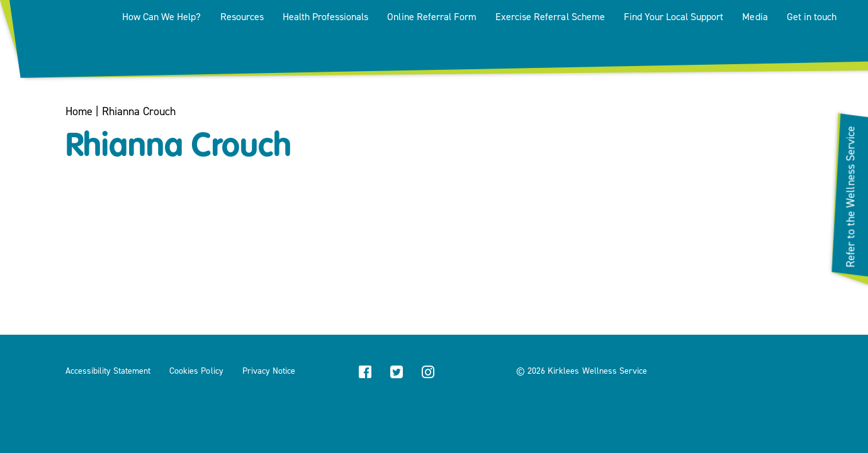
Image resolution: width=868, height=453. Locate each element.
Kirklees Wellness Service (597, 371)
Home (79, 112)
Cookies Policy (196, 371)
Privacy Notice (269, 371)
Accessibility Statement (108, 371)
